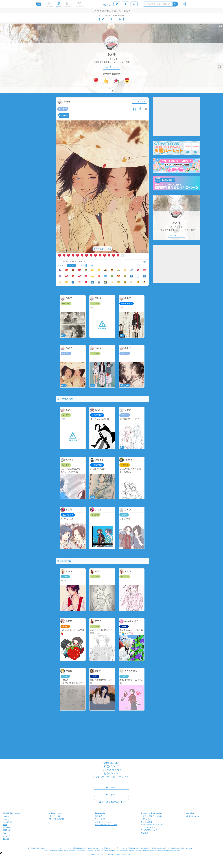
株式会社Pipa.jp (193, 816)
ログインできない (148, 827)
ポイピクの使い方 (56, 819)
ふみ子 (111, 55)
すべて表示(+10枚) (102, 249)
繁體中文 (7, 830)
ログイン (111, 787)
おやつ (81, 265)
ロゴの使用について (149, 830)
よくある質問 (146, 822)
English (6, 816)
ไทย (5, 833)
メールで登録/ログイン (112, 801)
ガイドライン (100, 819)
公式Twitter (146, 819)
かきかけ (63, 109)
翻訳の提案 (15, 813)
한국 (5, 825)
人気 (71, 265)
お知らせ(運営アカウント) (152, 816)
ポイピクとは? (55, 816)
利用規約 (98, 816)
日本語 (6, 839)
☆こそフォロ (111, 67)
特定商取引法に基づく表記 (106, 825)
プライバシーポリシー (104, 822)
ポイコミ (144, 833)
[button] (1, 853)
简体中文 (7, 827)
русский (7, 836)
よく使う (62, 265)
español (7, 819)
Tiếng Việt (7, 822)
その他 (91, 265)
